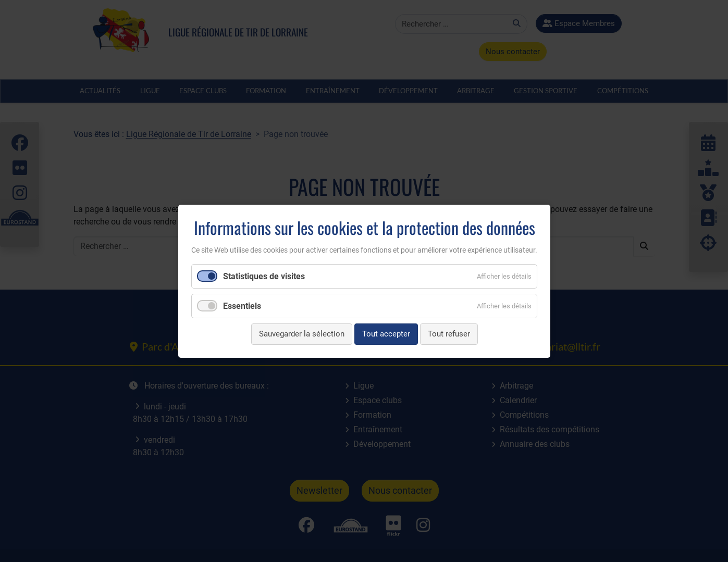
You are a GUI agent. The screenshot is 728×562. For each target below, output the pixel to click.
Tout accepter (386, 334)
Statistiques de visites (264, 276)
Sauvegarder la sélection (301, 334)
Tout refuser (448, 334)
